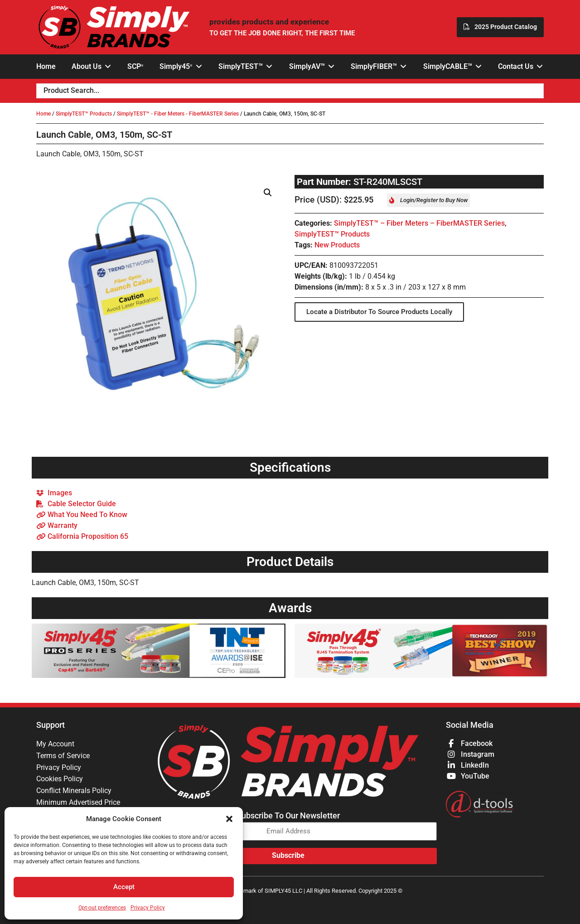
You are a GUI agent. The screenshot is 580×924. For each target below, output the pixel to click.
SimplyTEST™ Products (84, 114)
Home (43, 114)
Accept (124, 887)
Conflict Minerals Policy (74, 791)
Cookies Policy (60, 779)
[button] (229, 819)
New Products (337, 245)
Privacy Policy (148, 908)
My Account (55, 744)
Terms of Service (63, 756)
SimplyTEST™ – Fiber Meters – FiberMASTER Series (419, 223)
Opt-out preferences (102, 908)
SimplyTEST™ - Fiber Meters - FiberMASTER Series (178, 114)
